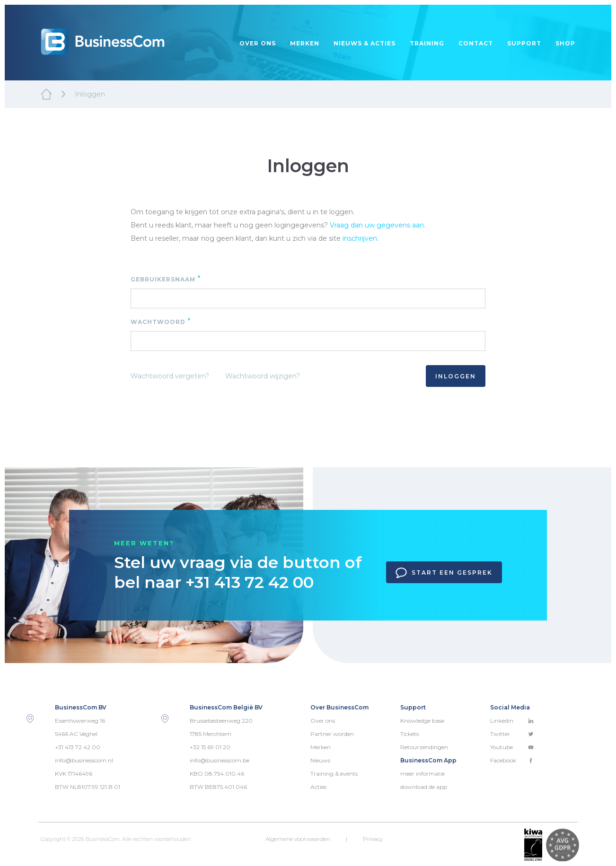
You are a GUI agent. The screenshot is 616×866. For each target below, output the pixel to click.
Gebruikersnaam (166, 279)
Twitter (512, 734)
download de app (424, 787)
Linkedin (512, 721)
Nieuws (320, 760)
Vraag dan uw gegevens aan (377, 225)
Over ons (258, 43)
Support (524, 43)
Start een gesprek (444, 573)
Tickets (409, 734)
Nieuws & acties (365, 43)
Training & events (334, 774)
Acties (318, 787)
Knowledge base (422, 721)
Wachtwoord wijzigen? (263, 376)
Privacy (373, 839)
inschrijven (360, 238)
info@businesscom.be (220, 760)
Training (427, 43)
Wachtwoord (161, 321)
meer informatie (422, 774)
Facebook (512, 760)
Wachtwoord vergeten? (170, 376)
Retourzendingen (424, 747)
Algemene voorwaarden (298, 839)
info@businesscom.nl (84, 760)
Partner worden (332, 734)
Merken (305, 43)
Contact (476, 43)
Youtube (512, 747)
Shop (565, 43)
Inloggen (456, 376)
